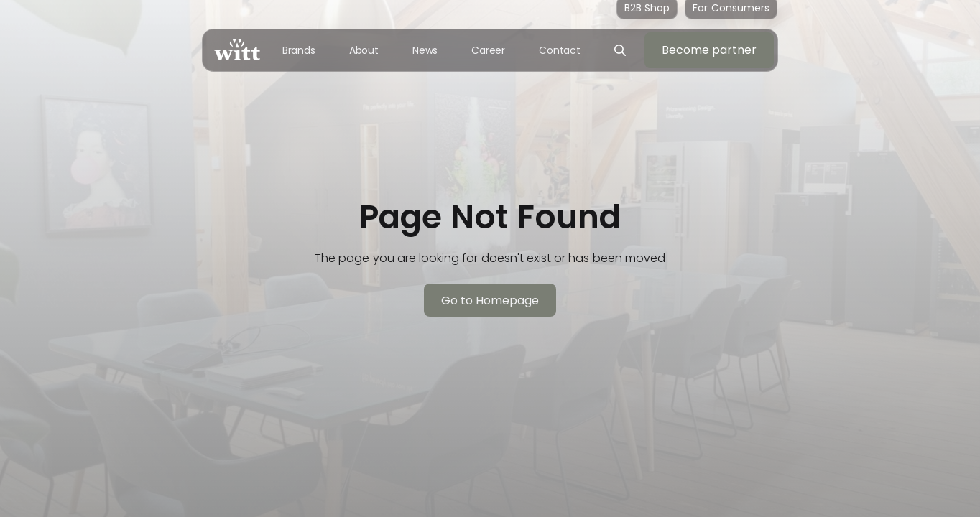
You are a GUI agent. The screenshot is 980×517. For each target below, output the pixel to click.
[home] (237, 50)
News (425, 50)
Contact (560, 50)
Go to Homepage (490, 301)
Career (488, 50)
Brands (299, 50)
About (364, 50)
